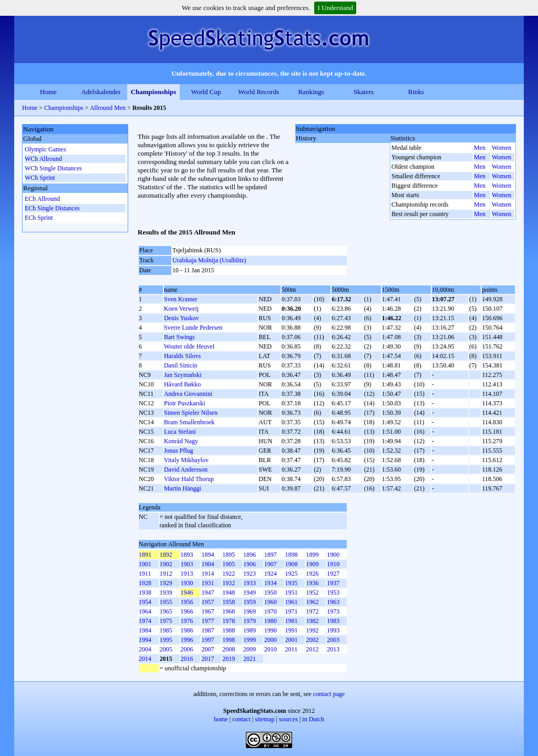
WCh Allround (43, 159)
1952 (312, 592)
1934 (271, 583)
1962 (312, 602)
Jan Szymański (183, 375)
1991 (292, 630)
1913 (187, 574)
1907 (271, 564)
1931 (208, 583)
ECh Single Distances (52, 208)
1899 (312, 555)
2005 (166, 649)
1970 (271, 611)
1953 (333, 592)
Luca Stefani (180, 432)
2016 (187, 659)
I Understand (335, 8)
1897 (271, 555)
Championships (154, 92)
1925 (292, 574)
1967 (208, 611)
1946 (187, 592)
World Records (258, 92)
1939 (166, 592)
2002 (312, 640)
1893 (187, 555)
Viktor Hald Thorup (189, 479)
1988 (229, 630)
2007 (208, 649)
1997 (208, 640)
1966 (187, 611)
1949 (250, 592)
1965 (166, 611)
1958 (229, 602)
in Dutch (313, 719)
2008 (229, 649)
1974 (145, 621)
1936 (312, 583)
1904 (208, 564)
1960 (271, 602)
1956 (187, 602)
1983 (333, 621)
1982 (312, 621)
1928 (145, 583)
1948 (229, 592)
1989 (250, 630)
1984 (145, 630)
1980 (271, 621)
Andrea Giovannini (188, 394)
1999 (250, 640)
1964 (145, 611)
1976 (187, 621)
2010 (271, 649)
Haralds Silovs (182, 356)
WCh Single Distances (53, 168)
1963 (333, 602)
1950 (271, 592)
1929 (166, 583)
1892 (166, 555)
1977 (208, 621)
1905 (229, 564)
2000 (271, 640)
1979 (250, 621)
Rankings (311, 92)
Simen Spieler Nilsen (191, 413)
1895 (229, 555)
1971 (292, 611)
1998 (229, 640)
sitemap (265, 719)
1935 (292, 583)
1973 (333, 611)
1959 (250, 602)
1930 (187, 583)
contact (241, 719)
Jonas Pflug (179, 451)
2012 (312, 649)
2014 (145, 659)
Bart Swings (179, 337)
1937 (333, 583)
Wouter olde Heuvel (189, 346)
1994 (145, 640)
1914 (208, 574)
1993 (333, 630)
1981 (292, 621)
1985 (166, 630)
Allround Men (108, 108)
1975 (166, 621)
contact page (329, 694)
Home (48, 92)
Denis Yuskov (182, 318)
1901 (145, 564)
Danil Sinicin (181, 365)
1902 (166, 564)
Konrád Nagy (181, 441)
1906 (250, 564)
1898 (292, 555)
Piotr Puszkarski (184, 403)
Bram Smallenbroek (189, 422)
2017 (208, 659)
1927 (333, 574)
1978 (229, 621)
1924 (271, 574)
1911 (145, 574)
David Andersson (186, 469)
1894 (208, 555)
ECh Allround (42, 199)
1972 (312, 611)
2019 (229, 659)
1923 (250, 574)
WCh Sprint (40, 178)
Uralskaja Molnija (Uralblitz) (209, 260)
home (221, 719)
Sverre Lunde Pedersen (193, 328)
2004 (145, 649)
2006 (187, 649)
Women (501, 148)
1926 (312, 574)
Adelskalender (101, 92)
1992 (312, 630)
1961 (292, 602)
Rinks (416, 92)
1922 (229, 574)
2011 (292, 649)
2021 (250, 659)
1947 (208, 592)
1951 (292, 592)
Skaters (364, 92)
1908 (292, 564)
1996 (187, 640)
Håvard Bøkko (182, 384)
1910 (333, 564)
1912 (166, 574)
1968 (229, 611)
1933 (250, 583)
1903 (187, 564)
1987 (208, 630)
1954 (145, 602)
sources (288, 719)
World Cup (206, 92)
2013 (333, 649)
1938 (145, 592)
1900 (333, 555)
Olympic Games (45, 149)
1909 (312, 564)
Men (480, 148)
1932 (229, 583)
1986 (187, 630)
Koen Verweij (181, 309)
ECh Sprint (39, 218)
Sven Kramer (181, 299)
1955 (166, 602)
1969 (250, 611)
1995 (166, 640)
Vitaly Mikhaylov (186, 460)
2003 (333, 640)
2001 (292, 640)
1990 (271, 630)
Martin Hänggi (183, 488)
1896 (250, 555)
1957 (208, 602)
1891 (145, 555)
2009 (250, 649)
